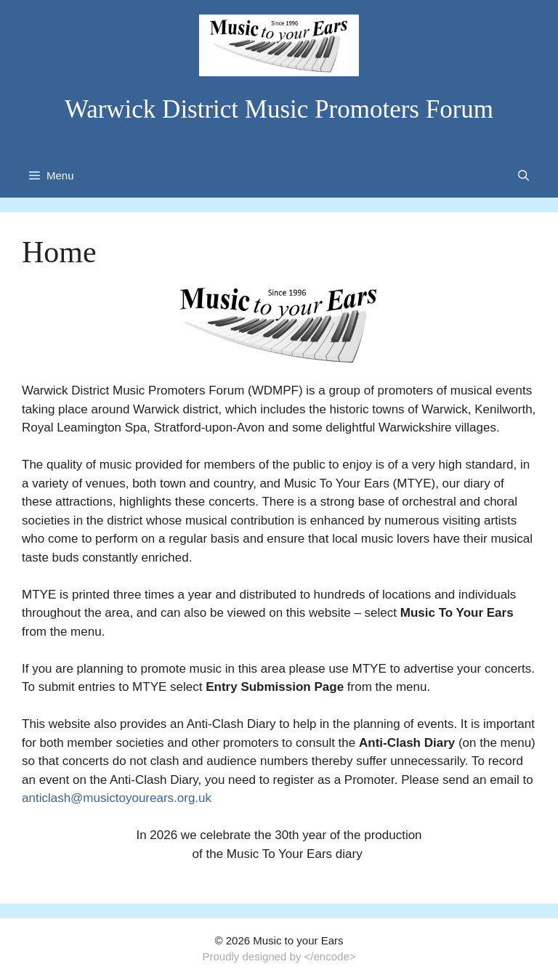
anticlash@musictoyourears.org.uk (117, 798)
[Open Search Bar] (523, 176)
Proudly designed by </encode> (279, 956)
